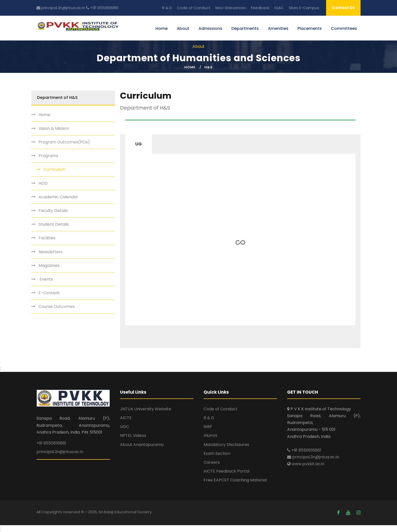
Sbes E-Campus (304, 8)
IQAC (279, 8)
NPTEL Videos (133, 435)
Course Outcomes (57, 306)
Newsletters (51, 252)
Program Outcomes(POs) (64, 142)
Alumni (210, 435)
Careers (212, 462)
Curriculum (54, 169)
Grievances (235, 8)
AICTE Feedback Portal (226, 471)
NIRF (208, 427)
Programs (48, 156)
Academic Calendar (58, 197)
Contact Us (343, 8)
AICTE (126, 418)
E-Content (49, 293)
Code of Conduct (194, 8)
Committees (344, 28)
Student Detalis (54, 224)
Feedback (260, 8)
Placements (310, 28)
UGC (125, 427)
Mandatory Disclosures (226, 445)
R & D (167, 8)
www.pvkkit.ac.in (306, 464)
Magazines (49, 265)
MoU (220, 8)
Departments (245, 28)
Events (46, 279)
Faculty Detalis (53, 211)
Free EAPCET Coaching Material (235, 480)
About (183, 28)
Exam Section (217, 453)
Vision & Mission (54, 128)
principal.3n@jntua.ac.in (61, 8)
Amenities (278, 28)
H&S (209, 67)
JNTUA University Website (146, 409)
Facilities (47, 238)
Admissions (210, 28)
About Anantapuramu (142, 445)
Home (162, 28)
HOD (43, 183)
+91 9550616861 (102, 8)
